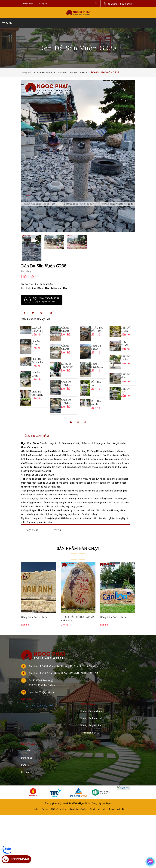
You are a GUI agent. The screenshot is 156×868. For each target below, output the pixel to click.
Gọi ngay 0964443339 (42, 300)
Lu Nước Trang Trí (67, 365)
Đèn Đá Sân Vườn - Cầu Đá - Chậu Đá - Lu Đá (61, 73)
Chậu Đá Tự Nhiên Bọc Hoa (67, 384)
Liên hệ (35, 800)
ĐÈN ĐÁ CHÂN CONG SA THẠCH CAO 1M (126, 358)
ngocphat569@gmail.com (42, 692)
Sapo (108, 795)
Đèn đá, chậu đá (117, 800)
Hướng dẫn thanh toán (92, 718)
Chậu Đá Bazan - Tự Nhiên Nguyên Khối (97, 347)
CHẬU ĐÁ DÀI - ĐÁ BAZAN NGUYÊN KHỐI (97, 329)
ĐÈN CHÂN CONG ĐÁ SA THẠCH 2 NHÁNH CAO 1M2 (127, 344)
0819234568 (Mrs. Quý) (41, 681)
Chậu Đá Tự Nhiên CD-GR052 (37, 393)
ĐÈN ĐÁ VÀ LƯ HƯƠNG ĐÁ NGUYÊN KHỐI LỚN (97, 403)
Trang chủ (27, 73)
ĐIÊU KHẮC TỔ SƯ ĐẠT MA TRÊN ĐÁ (78, 619)
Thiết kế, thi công (59, 800)
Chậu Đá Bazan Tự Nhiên (37, 361)
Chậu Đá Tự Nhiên (67, 401)
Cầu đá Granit (36, 343)
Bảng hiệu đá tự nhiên (34, 617)
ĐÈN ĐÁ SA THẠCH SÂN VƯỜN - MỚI (96, 384)
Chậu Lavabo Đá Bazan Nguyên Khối (97, 365)
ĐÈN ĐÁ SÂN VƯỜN (125, 376)
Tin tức (45, 800)
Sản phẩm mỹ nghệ (78, 800)
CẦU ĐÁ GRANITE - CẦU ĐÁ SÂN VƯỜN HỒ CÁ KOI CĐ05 (38, 329)
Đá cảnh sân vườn (98, 800)
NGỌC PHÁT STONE (40, 706)
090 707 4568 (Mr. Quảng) (42, 685)
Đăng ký (25, 765)
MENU (8, 23)
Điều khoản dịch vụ (90, 733)
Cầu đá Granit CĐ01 (65, 347)
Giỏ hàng (26, 772)
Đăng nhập (27, 758)
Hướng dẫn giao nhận (91, 726)
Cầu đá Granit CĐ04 (65, 329)
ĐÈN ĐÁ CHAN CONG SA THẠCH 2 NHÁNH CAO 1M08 (126, 329)
